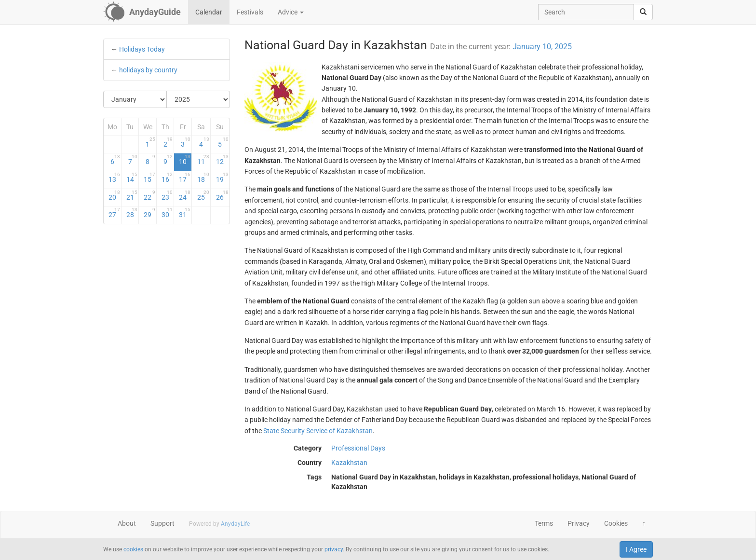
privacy (334, 549)
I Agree (636, 549)
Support (162, 523)
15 (149, 178)
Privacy (579, 523)
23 (167, 195)
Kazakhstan (349, 463)
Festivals (250, 12)
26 (222, 195)
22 (149, 195)
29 (149, 213)
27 (114, 213)
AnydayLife (235, 524)
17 (185, 178)
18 (203, 178)
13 (114, 178)
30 (167, 213)
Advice (291, 12)
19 (222, 178)
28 (132, 213)
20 (114, 195)
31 (185, 213)
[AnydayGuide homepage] (142, 12)
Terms (544, 523)
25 (203, 195)
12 (222, 160)
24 (185, 195)
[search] (643, 12)
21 (132, 195)
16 (167, 178)
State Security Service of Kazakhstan (318, 431)
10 (185, 160)
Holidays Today (142, 49)
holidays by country (148, 70)
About (127, 523)
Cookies (616, 523)
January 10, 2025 (542, 47)
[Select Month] (135, 99)
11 (203, 160)
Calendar (209, 12)
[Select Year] (198, 99)
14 (132, 178)
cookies (133, 549)
